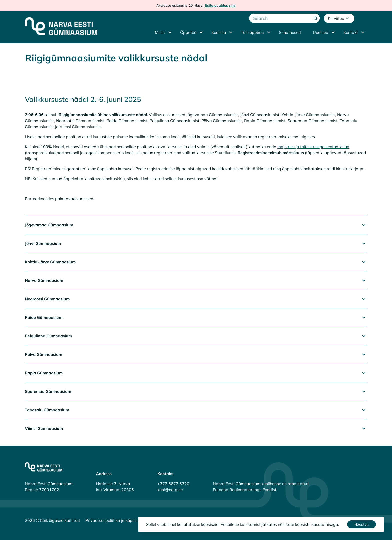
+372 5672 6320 (173, 484)
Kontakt (351, 32)
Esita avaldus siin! (220, 5)
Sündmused (290, 32)
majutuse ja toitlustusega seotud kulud (313, 147)
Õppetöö (188, 32)
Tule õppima (252, 32)
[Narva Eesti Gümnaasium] (61, 26)
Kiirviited (339, 18)
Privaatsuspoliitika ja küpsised (114, 520)
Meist (160, 32)
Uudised (321, 32)
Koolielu (219, 32)
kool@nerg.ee (170, 490)
